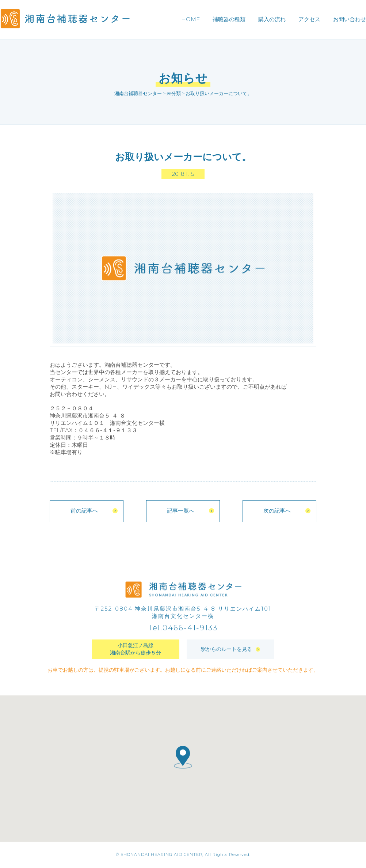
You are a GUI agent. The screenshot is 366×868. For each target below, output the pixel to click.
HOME (190, 19)
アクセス (309, 19)
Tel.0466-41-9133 (183, 629)
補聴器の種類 (229, 19)
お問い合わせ (350, 19)
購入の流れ (272, 19)
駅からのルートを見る (230, 650)
